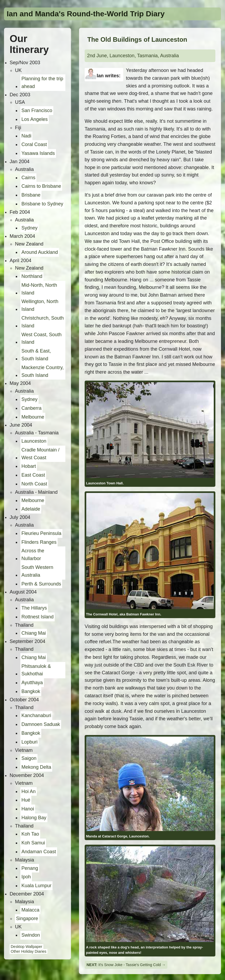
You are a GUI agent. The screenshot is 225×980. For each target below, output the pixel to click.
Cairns (28, 178)
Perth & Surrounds (41, 584)
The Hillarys (34, 608)
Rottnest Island (37, 617)
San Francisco (37, 110)
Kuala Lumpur (36, 886)
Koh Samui (33, 843)
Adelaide (31, 509)
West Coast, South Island (42, 338)
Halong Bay (34, 818)
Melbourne (33, 417)
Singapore (27, 918)
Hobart (29, 466)
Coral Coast (34, 144)
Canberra (31, 408)
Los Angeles (35, 119)
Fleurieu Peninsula (41, 533)
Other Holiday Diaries (29, 951)
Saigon (29, 758)
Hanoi (28, 809)
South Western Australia (37, 571)
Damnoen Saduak (41, 724)
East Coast (33, 475)
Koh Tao (30, 834)
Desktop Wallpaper (27, 947)
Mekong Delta (36, 767)
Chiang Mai (34, 633)
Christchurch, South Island (43, 322)
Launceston (34, 441)
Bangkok (31, 691)
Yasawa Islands (38, 153)
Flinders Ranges (39, 542)
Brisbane (31, 195)
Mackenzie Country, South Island (43, 371)
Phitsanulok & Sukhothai (36, 670)
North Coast (34, 484)
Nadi (26, 136)
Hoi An (29, 791)
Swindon (31, 935)
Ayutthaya (32, 683)
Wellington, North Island (40, 305)
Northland (32, 276)
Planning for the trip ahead (42, 83)
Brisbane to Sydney (42, 204)
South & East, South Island (36, 355)
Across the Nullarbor (33, 555)
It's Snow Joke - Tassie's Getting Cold (130, 965)
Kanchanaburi (36, 715)
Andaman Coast (39, 852)
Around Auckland (40, 252)
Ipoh (26, 877)
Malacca (30, 910)
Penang (30, 868)
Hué (26, 800)
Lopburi (29, 742)
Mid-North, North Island (39, 289)
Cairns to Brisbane (41, 186)
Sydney (29, 228)
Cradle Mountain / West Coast (40, 454)
